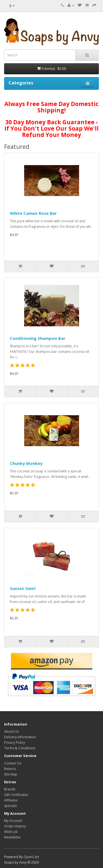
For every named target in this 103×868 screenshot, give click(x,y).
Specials (10, 806)
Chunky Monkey (26, 463)
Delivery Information (20, 737)
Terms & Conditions (20, 748)
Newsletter (12, 837)
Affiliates (11, 800)
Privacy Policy (15, 743)
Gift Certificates (16, 795)
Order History (15, 826)
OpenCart (31, 857)
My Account (13, 821)
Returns (10, 769)
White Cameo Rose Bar (33, 213)
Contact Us (13, 763)
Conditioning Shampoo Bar (38, 338)
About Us (11, 731)
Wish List (11, 832)
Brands (10, 789)
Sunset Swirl (23, 588)
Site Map (11, 774)
